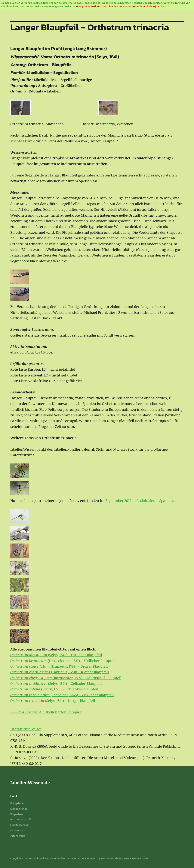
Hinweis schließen (144, 6)
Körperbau (17, 814)
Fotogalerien (18, 803)
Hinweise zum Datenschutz (70, 858)
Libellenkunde (19, 809)
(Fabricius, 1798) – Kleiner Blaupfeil (60, 672)
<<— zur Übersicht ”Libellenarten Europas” (46, 712)
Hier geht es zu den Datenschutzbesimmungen (104, 6)
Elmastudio (141, 858)
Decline (161, 6)
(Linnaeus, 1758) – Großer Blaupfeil (59, 666)
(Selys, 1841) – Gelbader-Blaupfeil (56, 683)
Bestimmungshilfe (21, 820)
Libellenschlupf (20, 825)
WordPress (107, 858)
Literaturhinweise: (26, 729)
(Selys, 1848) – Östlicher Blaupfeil (56, 655)
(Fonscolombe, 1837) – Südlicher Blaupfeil (63, 661)
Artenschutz (18, 836)
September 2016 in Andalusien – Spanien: (140, 500)
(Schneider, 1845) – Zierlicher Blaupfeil (62, 695)
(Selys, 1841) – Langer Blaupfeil (53, 700)
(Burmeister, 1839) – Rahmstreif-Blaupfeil (66, 678)
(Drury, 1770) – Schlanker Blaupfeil (54, 689)
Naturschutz (18, 830)
